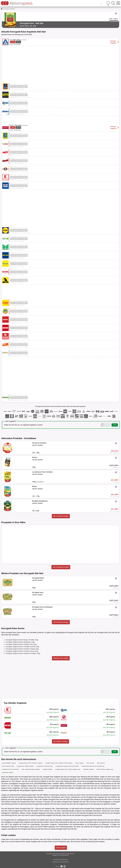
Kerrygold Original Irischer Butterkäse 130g (20, 642)
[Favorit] (116, 13)
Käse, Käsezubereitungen (60, 809)
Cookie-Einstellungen (64, 862)
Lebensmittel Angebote (7, 772)
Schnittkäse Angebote (88, 769)
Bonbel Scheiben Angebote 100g (105, 769)
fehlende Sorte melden (61, 658)
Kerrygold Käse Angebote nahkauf (25, 766)
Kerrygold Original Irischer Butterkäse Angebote (31, 763)
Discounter (6, 9)
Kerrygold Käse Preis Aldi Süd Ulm (10, 769)
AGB (60, 860)
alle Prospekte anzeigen (61, 567)
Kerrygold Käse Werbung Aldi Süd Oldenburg (93, 766)
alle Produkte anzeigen (61, 516)
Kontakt (54, 862)
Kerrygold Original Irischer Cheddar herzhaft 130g (22, 647)
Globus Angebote (79, 763)
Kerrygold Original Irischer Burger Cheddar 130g (22, 640)
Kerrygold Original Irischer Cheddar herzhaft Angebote (59, 763)
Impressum (56, 860)
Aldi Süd (12, 9)
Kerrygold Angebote (47, 769)
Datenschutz (65, 860)
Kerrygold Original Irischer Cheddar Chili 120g (21, 644)
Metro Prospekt (90, 763)
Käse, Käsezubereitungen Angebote (31, 769)
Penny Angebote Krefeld (8, 766)
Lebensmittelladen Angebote (9, 763)
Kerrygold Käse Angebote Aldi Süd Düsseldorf (67, 766)
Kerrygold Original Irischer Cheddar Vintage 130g (22, 649)
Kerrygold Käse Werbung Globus (45, 766)
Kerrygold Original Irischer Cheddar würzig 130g (22, 651)
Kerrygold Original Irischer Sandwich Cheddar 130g (23, 653)
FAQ (57, 862)
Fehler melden (61, 848)
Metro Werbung (101, 763)
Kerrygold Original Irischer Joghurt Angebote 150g (68, 769)
